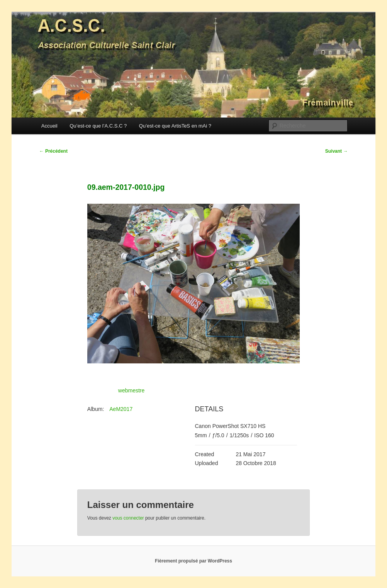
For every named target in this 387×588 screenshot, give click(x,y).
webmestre (131, 390)
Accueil (49, 126)
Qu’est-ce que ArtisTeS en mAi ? (175, 126)
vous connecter (128, 518)
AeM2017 (121, 409)
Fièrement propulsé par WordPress (193, 561)
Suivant (337, 151)
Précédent (53, 151)
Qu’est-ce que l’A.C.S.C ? (98, 126)
